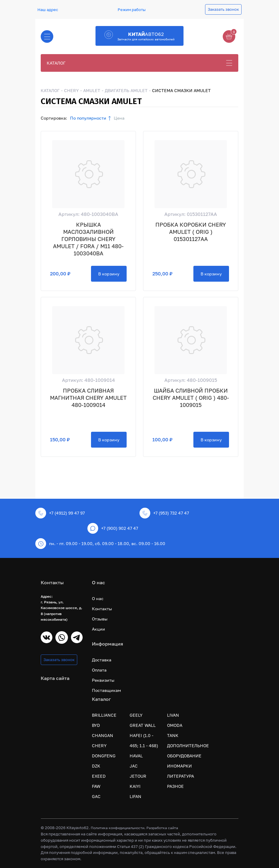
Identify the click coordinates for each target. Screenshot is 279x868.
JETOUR (138, 776)
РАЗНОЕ (175, 786)
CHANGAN (103, 735)
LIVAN (173, 715)
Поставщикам (106, 690)
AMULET (92, 90)
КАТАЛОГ (56, 63)
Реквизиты (103, 680)
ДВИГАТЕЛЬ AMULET (126, 90)
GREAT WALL (143, 725)
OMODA (175, 725)
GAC (96, 796)
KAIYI (135, 786)
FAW (96, 786)
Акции (98, 629)
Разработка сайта (162, 828)
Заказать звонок (223, 9)
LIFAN (135, 796)
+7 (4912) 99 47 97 (60, 513)
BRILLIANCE (104, 715)
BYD (96, 725)
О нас (98, 598)
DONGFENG (104, 756)
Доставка (102, 660)
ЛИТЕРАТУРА (181, 776)
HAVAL (136, 756)
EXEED (99, 776)
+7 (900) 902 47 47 (113, 528)
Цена (119, 118)
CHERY (71, 90)
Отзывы (100, 619)
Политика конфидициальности (117, 828)
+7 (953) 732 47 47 (164, 513)
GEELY (136, 715)
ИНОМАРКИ (179, 766)
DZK (96, 766)
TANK (173, 735)
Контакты (102, 609)
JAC (134, 766)
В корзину (109, 274)
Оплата (99, 670)
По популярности (88, 118)
